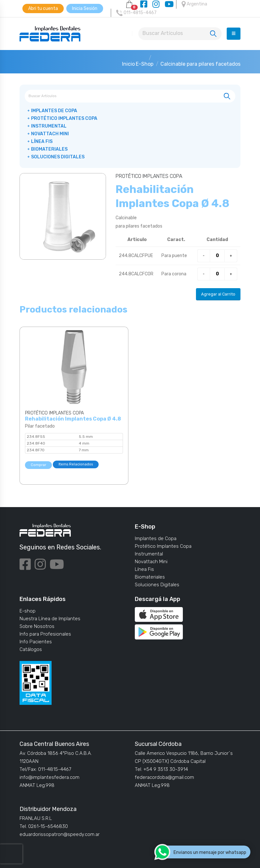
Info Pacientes (36, 642)
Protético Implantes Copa (64, 118)
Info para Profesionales (45, 634)
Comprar (38, 465)
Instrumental (49, 126)
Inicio (128, 64)
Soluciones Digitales (58, 157)
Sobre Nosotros (37, 626)
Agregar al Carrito (218, 294)
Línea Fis (42, 142)
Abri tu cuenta (43, 8)
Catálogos (31, 649)
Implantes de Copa (54, 111)
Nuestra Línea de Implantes (50, 619)
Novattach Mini (50, 134)
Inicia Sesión (85, 8)
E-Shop (145, 64)
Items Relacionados (76, 464)
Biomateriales (49, 149)
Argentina (194, 4)
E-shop (28, 611)
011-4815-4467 (136, 13)
